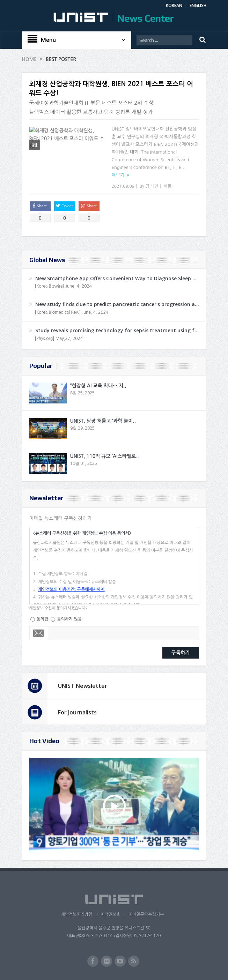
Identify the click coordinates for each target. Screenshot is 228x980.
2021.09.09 (123, 186)
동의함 (43, 619)
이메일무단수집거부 (147, 914)
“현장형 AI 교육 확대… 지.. (98, 386)
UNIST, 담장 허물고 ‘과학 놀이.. (103, 421)
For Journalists (77, 712)
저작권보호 (110, 914)
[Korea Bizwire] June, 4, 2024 (64, 286)
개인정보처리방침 (76, 914)
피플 (167, 186)
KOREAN (174, 5)
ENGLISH (198, 5)
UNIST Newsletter (83, 686)
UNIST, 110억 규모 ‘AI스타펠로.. (105, 456)
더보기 (118, 175)
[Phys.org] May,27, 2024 (59, 339)
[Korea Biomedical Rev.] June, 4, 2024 (72, 312)
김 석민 (152, 186)
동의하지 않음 (69, 619)
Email (39, 633)
